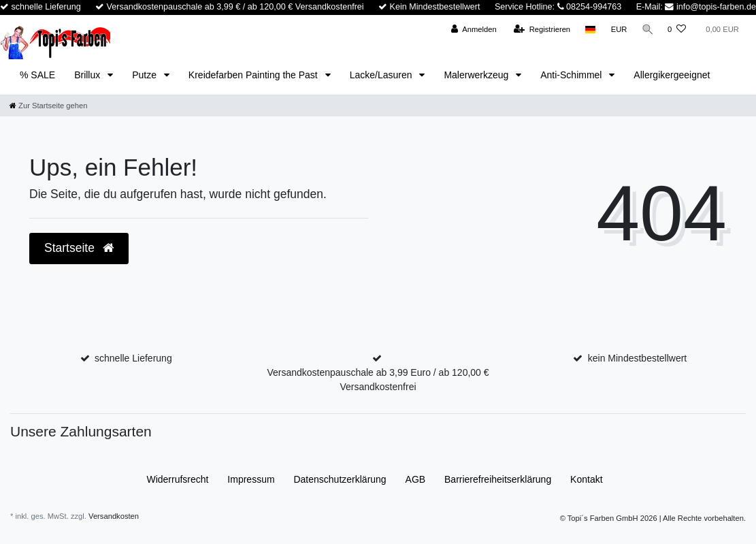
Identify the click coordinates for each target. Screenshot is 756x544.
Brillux (88, 75)
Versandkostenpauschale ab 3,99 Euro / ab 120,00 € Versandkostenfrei (378, 380)
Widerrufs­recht (177, 479)
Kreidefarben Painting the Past (254, 75)
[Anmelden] (472, 30)
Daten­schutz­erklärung (340, 479)
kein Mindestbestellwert (638, 358)
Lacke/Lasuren (382, 75)
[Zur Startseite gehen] (48, 106)
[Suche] (646, 30)
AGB (416, 479)
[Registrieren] (540, 30)
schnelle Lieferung (133, 358)
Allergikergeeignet (672, 75)
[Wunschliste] (677, 30)
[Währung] (617, 30)
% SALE (37, 75)
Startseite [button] (79, 248)
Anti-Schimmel (572, 75)
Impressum (251, 479)
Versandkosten (114, 516)
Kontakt (586, 479)
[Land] (589, 30)
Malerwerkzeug (477, 75)
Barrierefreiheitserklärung (498, 479)
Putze (146, 75)
